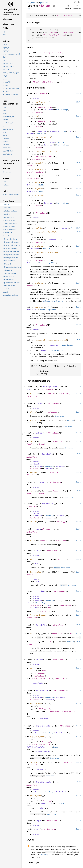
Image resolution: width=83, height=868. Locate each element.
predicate (44, 3)
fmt (32, 441)
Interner (36, 98)
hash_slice (36, 572)
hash (32, 559)
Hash (38, 551)
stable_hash (36, 703)
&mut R (45, 671)
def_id (38, 182)
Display (40, 482)
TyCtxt (71, 15)
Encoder (37, 513)
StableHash (42, 690)
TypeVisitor (47, 803)
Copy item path (54, 6)
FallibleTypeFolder (37, 747)
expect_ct (39, 169)
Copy (38, 821)
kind (37, 176)
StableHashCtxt (43, 718)
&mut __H (63, 559)
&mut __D (54, 472)
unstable (71, 420)
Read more (60, 416)
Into (69, 131)
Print (29, 389)
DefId (61, 142)
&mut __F (46, 742)
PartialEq (41, 625)
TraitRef (38, 260)
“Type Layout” (46, 854)
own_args (39, 307)
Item (64, 131)
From (38, 529)
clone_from (36, 420)
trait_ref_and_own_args (46, 252)
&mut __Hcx (44, 709)
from (32, 541)
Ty (72, 228)
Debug (39, 433)
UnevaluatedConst (44, 156)
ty (39, 3)
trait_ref (39, 283)
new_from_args (42, 102)
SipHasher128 (68, 711)
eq (31, 634)
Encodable (47, 503)
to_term (38, 189)
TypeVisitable (44, 782)
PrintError (32, 396)
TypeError (60, 678)
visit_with (36, 796)
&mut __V (48, 801)
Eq (37, 829)
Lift (42, 591)
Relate (40, 660)
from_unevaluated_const (46, 151)
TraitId (46, 249)
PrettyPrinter (51, 386)
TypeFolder (39, 769)
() (59, 32)
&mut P (51, 393)
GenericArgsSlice (48, 263)
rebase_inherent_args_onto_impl (51, 340)
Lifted (36, 611)
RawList (53, 32)
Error (42, 444)
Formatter (58, 441)
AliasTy (31, 165)
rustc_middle (32, 3)
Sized (38, 581)
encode (34, 522)
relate (34, 668)
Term (41, 191)
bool (72, 634)
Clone (39, 403)
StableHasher (54, 711)
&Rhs (51, 642)
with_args (39, 195)
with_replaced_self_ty (46, 232)
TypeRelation (38, 683)
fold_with (35, 762)
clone (33, 412)
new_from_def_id (43, 137)
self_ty (38, 228)
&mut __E (62, 522)
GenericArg (68, 32)
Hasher (37, 564)
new (36, 116)
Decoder (37, 464)
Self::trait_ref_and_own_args (54, 301)
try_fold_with (37, 737)
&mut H (30, 574)
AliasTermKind (50, 35)
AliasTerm (62, 15)
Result (63, 393)
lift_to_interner (39, 615)
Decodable (47, 454)
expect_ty (39, 163)
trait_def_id (41, 246)
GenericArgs (62, 110)
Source (29, 9)
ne (31, 642)
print (33, 393)
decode (34, 472)
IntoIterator (41, 131)
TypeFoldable (43, 726)
